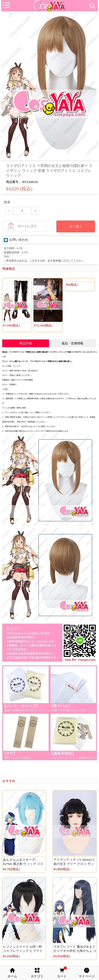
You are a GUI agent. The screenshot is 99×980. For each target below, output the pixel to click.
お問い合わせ (16, 240)
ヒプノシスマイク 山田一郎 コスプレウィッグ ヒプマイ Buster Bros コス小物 (23, 951)
